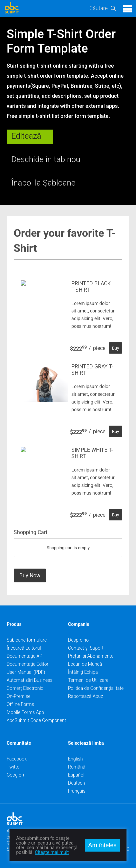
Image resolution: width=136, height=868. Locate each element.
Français (77, 791)
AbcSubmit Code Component (36, 720)
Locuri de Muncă (85, 664)
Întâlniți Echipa (83, 672)
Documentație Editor (27, 664)
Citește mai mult (52, 852)
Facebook (17, 759)
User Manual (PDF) (26, 672)
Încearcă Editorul (24, 648)
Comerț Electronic (25, 688)
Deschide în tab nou (46, 159)
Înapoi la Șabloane (43, 183)
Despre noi (79, 640)
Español (76, 775)
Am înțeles (102, 845)
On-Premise (19, 696)
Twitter (14, 767)
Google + (16, 775)
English (75, 759)
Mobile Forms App (25, 712)
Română (77, 767)
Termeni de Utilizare (88, 680)
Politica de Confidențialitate (96, 688)
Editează (26, 136)
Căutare (98, 8)
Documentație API (25, 656)
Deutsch (76, 783)
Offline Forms (20, 704)
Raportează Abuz (85, 696)
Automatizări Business (29, 680)
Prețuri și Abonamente (91, 656)
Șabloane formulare (27, 640)
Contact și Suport (86, 648)
